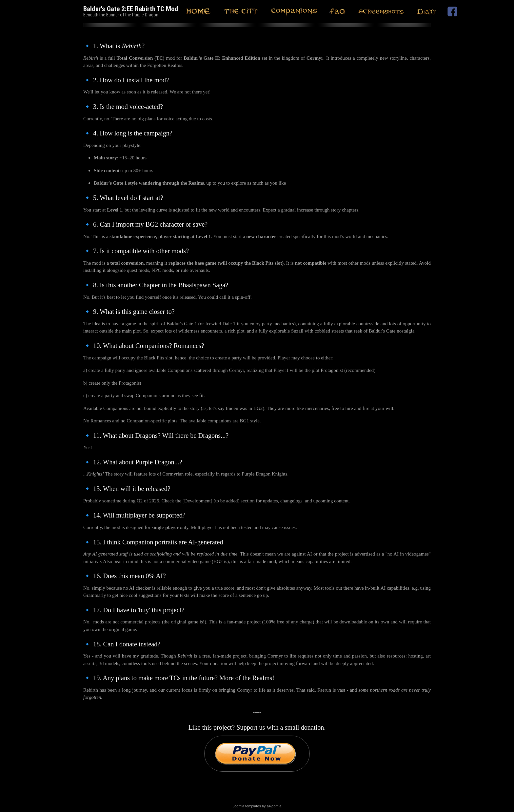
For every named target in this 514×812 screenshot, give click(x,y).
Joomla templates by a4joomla (257, 806)
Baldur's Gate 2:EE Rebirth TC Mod (131, 9)
